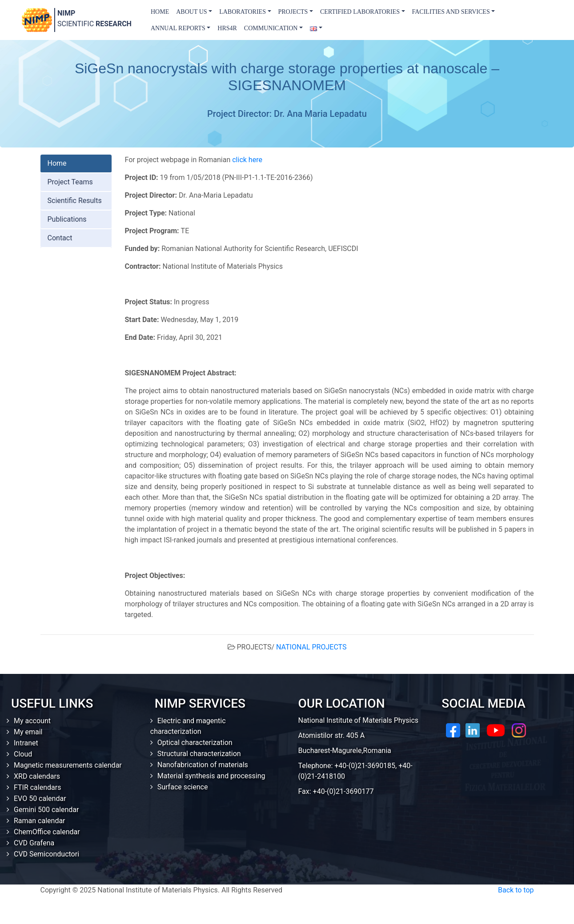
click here (247, 160)
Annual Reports (178, 28)
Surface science (183, 787)
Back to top (516, 890)
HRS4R (227, 28)
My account (32, 721)
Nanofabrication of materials (203, 765)
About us (191, 12)
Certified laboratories (360, 12)
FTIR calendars (37, 787)
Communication (271, 28)
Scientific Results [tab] (75, 201)
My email (28, 732)
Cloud (23, 754)
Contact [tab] (60, 238)
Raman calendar (40, 821)
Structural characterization (199, 754)
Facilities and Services (451, 12)
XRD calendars (37, 776)
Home (160, 12)
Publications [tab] (67, 219)
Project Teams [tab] (70, 182)
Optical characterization (195, 743)
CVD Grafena (34, 843)
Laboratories (243, 12)
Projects (293, 12)
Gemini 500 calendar (46, 810)
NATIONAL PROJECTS (311, 647)
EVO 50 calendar (40, 799)
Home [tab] (57, 163)
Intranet (26, 743)
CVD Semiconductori (46, 854)
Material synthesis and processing (211, 776)
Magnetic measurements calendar (68, 765)
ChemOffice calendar (47, 832)
